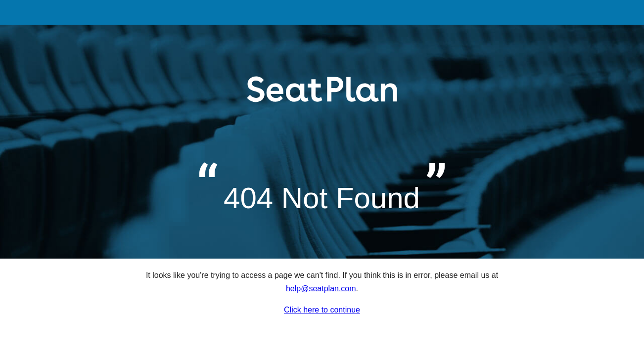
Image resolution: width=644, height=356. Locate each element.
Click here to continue (322, 310)
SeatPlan (322, 101)
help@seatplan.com (321, 289)
